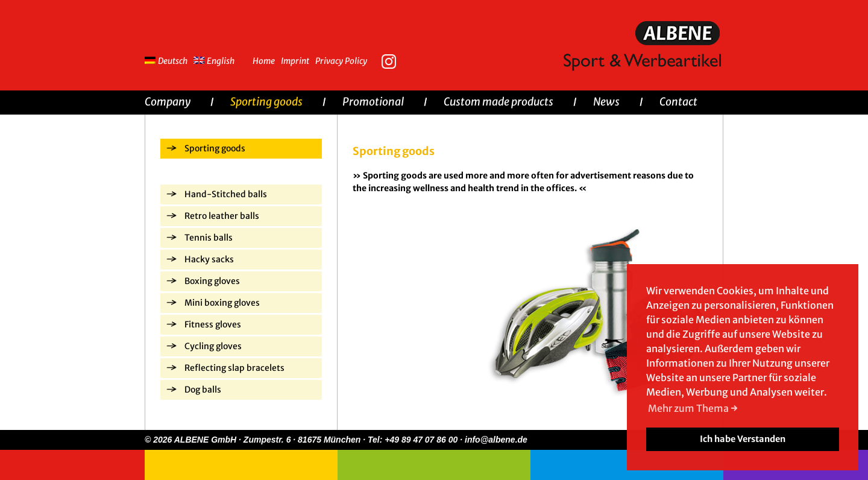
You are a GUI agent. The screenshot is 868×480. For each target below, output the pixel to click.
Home (264, 61)
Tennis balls (209, 238)
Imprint (295, 61)
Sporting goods (266, 102)
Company (168, 102)
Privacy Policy (341, 61)
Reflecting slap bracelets (234, 368)
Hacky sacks (209, 259)
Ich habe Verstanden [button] (743, 439)
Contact (678, 102)
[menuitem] (169, 59)
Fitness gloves (213, 324)
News (606, 102)
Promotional (373, 102)
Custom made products (498, 102)
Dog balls (203, 390)
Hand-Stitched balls (226, 194)
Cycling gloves (213, 346)
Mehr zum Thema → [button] (693, 408)
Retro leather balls (222, 216)
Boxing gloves (212, 281)
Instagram (392, 60)
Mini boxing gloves (222, 303)
